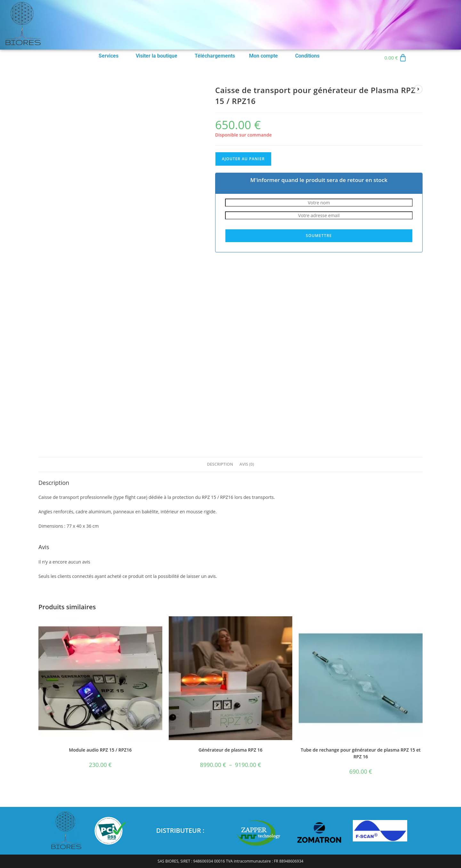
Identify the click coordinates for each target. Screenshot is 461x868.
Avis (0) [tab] (247, 464)
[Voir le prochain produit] (418, 89)
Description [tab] (220, 464)
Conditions (307, 56)
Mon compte (263, 56)
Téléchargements (215, 56)
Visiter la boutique (157, 56)
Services (109, 56)
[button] (110, 56)
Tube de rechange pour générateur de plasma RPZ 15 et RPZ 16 (361, 753)
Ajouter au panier (243, 159)
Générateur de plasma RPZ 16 (230, 750)
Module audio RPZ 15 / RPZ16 (100, 750)
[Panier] (396, 58)
